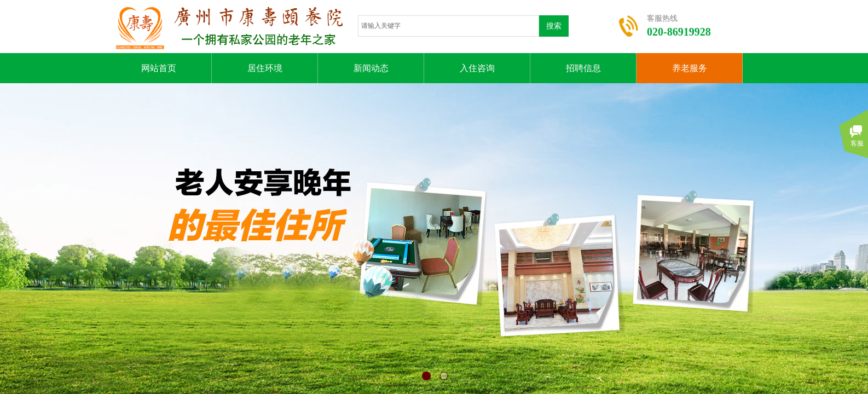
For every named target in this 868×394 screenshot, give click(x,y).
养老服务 (690, 68)
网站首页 (159, 68)
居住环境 (265, 68)
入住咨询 (477, 68)
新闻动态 (371, 68)
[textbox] (449, 26)
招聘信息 (583, 68)
